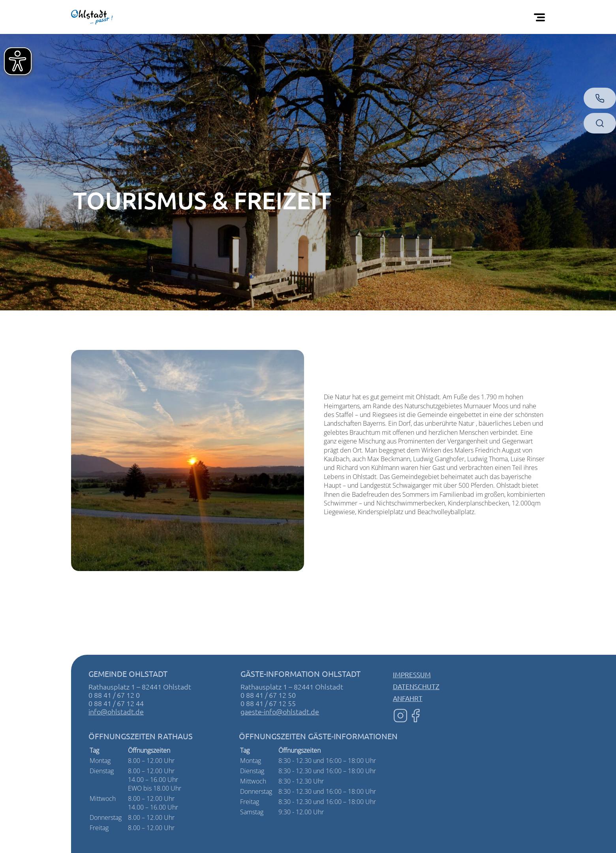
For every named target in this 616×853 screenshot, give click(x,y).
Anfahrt (408, 698)
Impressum (412, 674)
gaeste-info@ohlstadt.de (280, 711)
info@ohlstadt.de (116, 711)
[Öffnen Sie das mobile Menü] (541, 17)
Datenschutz (416, 686)
